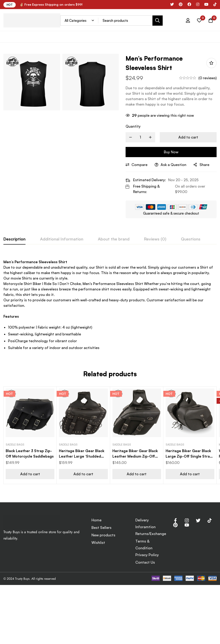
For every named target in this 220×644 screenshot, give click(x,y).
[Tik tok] (215, 4)
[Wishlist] (199, 20)
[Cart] (211, 20)
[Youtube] (187, 525)
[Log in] (188, 20)
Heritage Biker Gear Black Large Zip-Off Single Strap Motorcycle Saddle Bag (189, 456)
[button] (30, 474)
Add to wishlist (211, 63)
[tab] (14, 239)
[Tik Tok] (210, 520)
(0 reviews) (207, 78)
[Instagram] (198, 4)
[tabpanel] (110, 304)
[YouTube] (206, 4)
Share (204, 165)
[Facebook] (189, 4)
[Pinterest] (181, 4)
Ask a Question (173, 165)
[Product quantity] (140, 137)
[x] (172, 4)
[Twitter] (198, 520)
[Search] (158, 21)
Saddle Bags (15, 445)
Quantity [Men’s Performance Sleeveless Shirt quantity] (133, 126)
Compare (139, 165)
